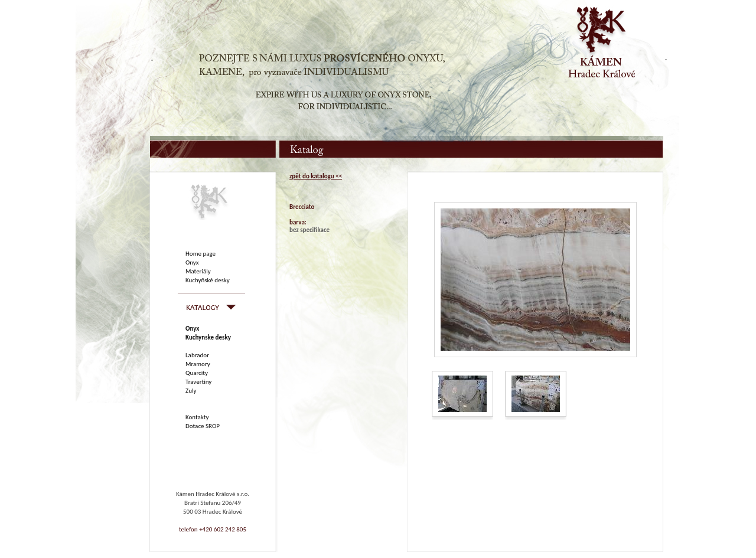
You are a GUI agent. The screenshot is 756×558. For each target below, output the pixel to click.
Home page (201, 254)
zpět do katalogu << (316, 176)
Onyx (192, 262)
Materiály (198, 271)
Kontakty (197, 417)
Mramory (198, 364)
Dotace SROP (203, 426)
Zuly (191, 391)
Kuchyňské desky (208, 280)
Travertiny (198, 382)
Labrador (197, 355)
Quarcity (197, 373)
